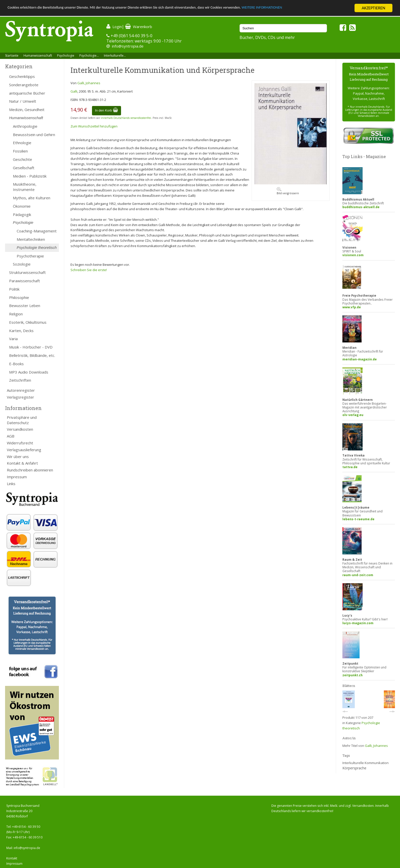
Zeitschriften (20, 380)
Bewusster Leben (25, 306)
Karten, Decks (21, 331)
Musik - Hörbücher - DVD (31, 347)
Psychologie (66, 56)
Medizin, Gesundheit (27, 110)
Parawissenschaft (25, 281)
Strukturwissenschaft (27, 272)
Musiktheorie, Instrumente (25, 187)
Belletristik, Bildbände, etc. (32, 355)
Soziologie (22, 264)
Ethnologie (22, 143)
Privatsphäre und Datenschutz (22, 420)
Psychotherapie (30, 256)
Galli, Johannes (89, 83)
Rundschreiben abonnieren (30, 470)
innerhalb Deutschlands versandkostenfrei (126, 118)
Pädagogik (22, 214)
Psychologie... (89, 56)
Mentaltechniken (31, 239)
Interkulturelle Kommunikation (366, 763)
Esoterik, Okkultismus (28, 322)
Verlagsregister (20, 397)
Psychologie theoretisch (37, 247)
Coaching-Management (37, 231)
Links (11, 484)
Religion (16, 314)
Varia (13, 339)
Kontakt (12, 858)
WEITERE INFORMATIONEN (303, 8)
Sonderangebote (24, 85)
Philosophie (19, 297)
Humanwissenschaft (38, 56)
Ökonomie (22, 206)
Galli (74, 91)
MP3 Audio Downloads (29, 372)
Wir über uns (18, 457)
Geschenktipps (22, 76)
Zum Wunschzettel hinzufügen (94, 126)
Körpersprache (354, 768)
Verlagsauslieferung (24, 450)
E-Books (16, 364)
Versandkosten (20, 429)
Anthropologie (25, 126)
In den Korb (107, 110)
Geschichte (22, 159)
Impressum (17, 477)
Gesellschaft (24, 168)
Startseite (12, 56)
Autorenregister (21, 390)
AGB (11, 436)
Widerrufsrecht (20, 443)
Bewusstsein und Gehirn (34, 135)
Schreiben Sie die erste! (89, 270)
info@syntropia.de (128, 46)
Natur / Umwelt (23, 101)
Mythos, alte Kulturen (32, 198)
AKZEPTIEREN (373, 8)
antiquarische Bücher (27, 93)
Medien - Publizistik (30, 176)
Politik (14, 289)
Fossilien (20, 151)
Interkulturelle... (115, 56)
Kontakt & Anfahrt (22, 463)
